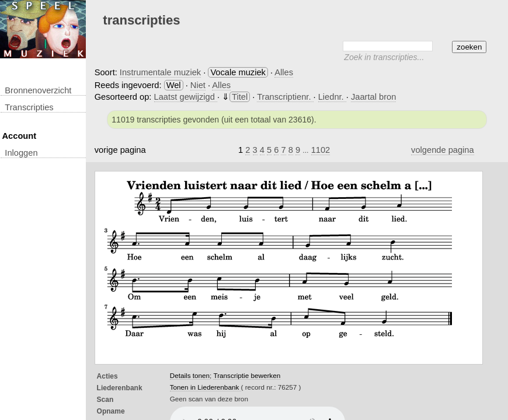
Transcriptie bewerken (247, 375)
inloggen (21, 153)
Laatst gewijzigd (186, 97)
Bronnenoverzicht (38, 90)
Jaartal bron (373, 97)
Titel (240, 97)
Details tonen (190, 375)
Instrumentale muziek (160, 72)
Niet (198, 85)
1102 (321, 150)
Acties (107, 376)
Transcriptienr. (285, 97)
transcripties (29, 107)
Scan (105, 400)
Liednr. (332, 97)
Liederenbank (120, 388)
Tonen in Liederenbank (206, 387)
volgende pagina (443, 150)
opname (111, 411)
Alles (284, 72)
